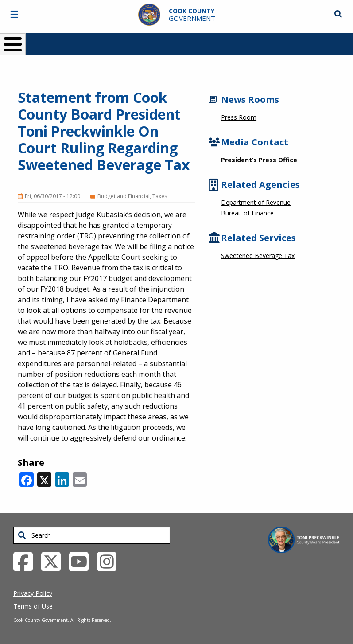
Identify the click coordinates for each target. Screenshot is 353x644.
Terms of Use (33, 606)
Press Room (239, 117)
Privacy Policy (33, 593)
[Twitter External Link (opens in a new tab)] (54, 561)
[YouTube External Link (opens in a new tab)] (82, 561)
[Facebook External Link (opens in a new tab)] (26, 561)
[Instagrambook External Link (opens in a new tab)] (110, 561)
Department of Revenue (256, 202)
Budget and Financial (124, 196)
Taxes (160, 196)
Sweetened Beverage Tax (258, 256)
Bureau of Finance (247, 213)
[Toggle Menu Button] (13, 44)
